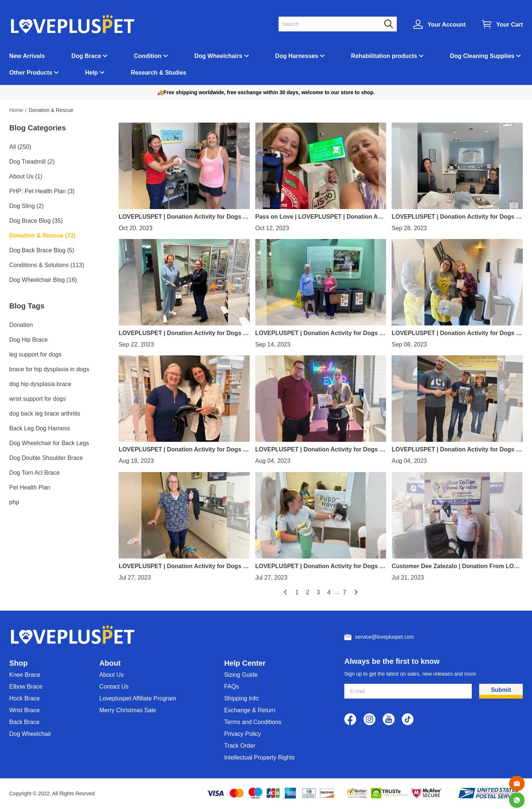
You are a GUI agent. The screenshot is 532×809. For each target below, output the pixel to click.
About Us (112, 675)
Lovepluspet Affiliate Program (138, 698)
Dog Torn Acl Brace (35, 473)
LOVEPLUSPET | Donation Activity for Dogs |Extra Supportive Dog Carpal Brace (320, 450)
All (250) (20, 147)
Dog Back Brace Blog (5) (42, 250)
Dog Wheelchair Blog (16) (43, 280)
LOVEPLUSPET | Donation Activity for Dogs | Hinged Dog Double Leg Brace (182, 450)
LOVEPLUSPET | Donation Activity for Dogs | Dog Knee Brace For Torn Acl (182, 217)
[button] (389, 24)
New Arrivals (27, 56)
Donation (21, 325)
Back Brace (24, 722)
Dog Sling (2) (26, 206)
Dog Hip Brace (28, 340)
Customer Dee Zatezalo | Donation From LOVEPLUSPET (457, 566)
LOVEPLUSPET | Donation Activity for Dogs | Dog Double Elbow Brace (182, 566)
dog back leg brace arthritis (45, 414)
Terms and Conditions (253, 722)
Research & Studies (158, 73)
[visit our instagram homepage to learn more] (369, 719)
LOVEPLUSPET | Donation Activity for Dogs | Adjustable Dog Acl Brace (318, 333)
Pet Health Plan (30, 487)
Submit (501, 690)
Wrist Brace (24, 710)
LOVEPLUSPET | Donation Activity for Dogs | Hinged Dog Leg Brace (455, 450)
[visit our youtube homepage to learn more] (389, 719)
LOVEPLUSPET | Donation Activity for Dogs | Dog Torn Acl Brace (318, 566)
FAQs (232, 687)
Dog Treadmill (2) (32, 162)
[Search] (333, 24)
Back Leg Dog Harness (40, 428)
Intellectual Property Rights (260, 757)
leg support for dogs (35, 354)
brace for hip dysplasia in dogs (49, 369)
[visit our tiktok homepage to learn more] (408, 719)
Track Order (240, 746)
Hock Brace (25, 698)
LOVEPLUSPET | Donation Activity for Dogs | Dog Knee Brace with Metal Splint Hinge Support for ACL (456, 333)
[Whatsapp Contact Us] (517, 800)
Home (16, 110)
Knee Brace (25, 675)
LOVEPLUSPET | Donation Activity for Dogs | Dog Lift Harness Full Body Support (182, 333)
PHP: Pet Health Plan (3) (42, 191)
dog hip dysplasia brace (40, 384)
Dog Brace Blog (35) (36, 221)
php (14, 502)
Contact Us (114, 687)
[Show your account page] (439, 24)
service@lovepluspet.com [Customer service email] (385, 637)
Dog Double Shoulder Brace (46, 458)
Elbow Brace (26, 687)
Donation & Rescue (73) (42, 235)
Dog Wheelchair (30, 734)
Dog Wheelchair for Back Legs (49, 443)
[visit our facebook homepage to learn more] (350, 719)
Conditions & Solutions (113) (47, 265)
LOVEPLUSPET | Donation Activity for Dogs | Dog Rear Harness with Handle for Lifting (455, 217)
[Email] (517, 784)
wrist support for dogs (37, 399)
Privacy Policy (243, 734)
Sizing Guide (241, 675)
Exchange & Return (250, 710)
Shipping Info (241, 698)
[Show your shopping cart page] (502, 24)
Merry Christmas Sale (128, 710)
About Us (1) (26, 176)
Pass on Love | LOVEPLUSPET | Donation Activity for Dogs (320, 217)
